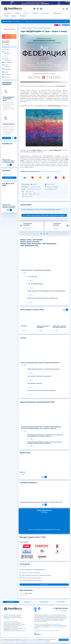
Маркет (6, 16)
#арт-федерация (30, 192)
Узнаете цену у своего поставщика (31, 573)
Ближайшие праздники (7, 83)
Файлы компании (7, 66)
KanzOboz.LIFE (44, 602)
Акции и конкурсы (7, 53)
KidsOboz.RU (27, 602)
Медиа (14, 16)
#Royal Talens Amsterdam (35, 195)
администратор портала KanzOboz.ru (62, 611)
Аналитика (45, 13)
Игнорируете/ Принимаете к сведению (32, 580)
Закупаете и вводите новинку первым (31, 578)
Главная (23, 28)
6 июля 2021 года (35, 187)
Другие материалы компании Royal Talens (38, 402)
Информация (57, 13)
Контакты (7, 77)
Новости (26, 13)
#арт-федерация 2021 (27, 193)
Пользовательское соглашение (29, 639)
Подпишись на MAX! (34, 9)
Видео (6, 72)
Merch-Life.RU (61, 602)
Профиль (7, 45)
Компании (7, 13)
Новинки (7, 49)
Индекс (41, 9)
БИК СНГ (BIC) (23, 567)
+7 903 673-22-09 (60, 608)
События (35, 13)
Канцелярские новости (34, 189)
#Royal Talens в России (27, 196)
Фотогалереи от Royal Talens (32, 310)
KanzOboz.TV (7, 144)
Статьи (6, 56)
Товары (17, 13)
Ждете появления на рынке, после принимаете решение (36, 575)
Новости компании (38, 28)
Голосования (25, 564)
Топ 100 (38, 9)
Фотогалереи (8, 62)
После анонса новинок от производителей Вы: (32, 570)
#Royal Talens (37, 193)
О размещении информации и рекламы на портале (47, 631)
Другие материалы (7, 59)
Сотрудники (8, 74)
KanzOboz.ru (7, 619)
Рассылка (6, 170)
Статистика (9, 69)
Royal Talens (47, 28)
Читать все (7, 138)
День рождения (26, 590)
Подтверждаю (64, 640)
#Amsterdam (25, 195)
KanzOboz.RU (11, 602)
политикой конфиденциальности (59, 627)
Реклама (23, 16)
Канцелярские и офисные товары (15, 10)
